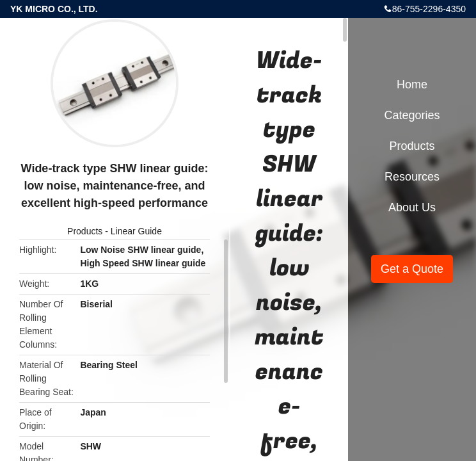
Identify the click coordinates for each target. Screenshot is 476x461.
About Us (412, 207)
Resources (412, 177)
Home (412, 85)
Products (85, 231)
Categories (412, 115)
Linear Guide (136, 231)
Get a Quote (412, 269)
